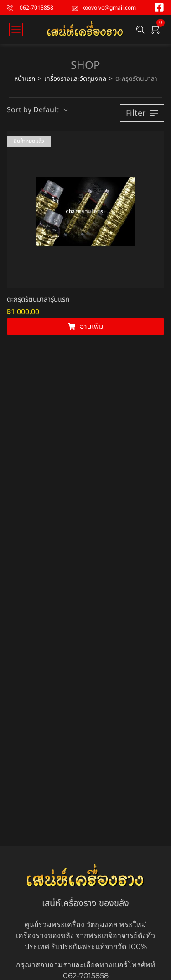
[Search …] (140, 30)
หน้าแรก (25, 79)
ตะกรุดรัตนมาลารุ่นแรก (38, 300)
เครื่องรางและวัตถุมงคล (75, 79)
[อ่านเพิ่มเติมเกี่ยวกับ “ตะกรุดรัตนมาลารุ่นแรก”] (85, 327)
